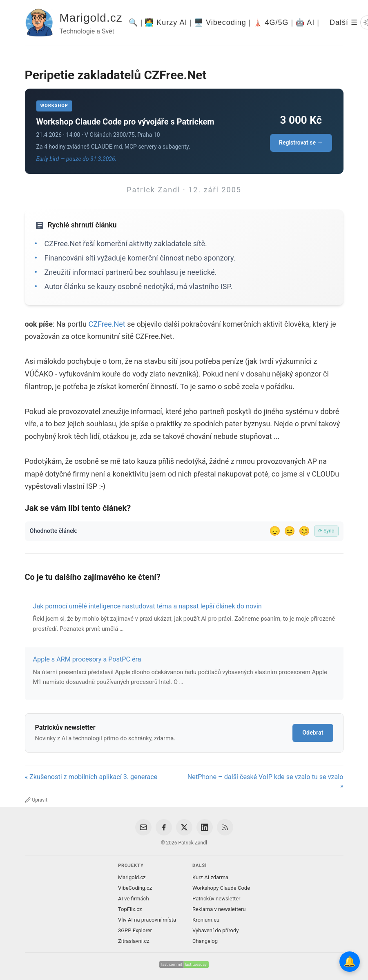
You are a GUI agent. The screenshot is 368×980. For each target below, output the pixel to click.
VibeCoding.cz (135, 888)
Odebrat (313, 733)
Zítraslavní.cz (134, 941)
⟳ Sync (326, 531)
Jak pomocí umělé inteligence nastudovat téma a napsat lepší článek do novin (147, 606)
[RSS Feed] (225, 827)
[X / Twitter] (184, 827)
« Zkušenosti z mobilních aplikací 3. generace (91, 777)
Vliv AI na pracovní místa (147, 920)
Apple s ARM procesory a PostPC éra (87, 659)
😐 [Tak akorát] (290, 531)
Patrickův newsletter (216, 899)
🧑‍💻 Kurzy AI (166, 22)
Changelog (205, 941)
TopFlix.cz (130, 909)
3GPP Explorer (135, 930)
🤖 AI (305, 22)
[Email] (143, 827)
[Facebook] (164, 827)
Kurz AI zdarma (210, 877)
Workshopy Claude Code (221, 888)
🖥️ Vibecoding (220, 22)
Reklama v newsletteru (219, 909)
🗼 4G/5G (271, 22)
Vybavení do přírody (215, 930)
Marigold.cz (91, 18)
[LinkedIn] (205, 827)
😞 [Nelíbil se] (275, 531)
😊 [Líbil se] (304, 531)
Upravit (36, 800)
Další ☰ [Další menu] (344, 22)
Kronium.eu (206, 920)
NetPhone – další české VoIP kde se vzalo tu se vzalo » (265, 782)
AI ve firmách (134, 899)
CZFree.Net (107, 324)
